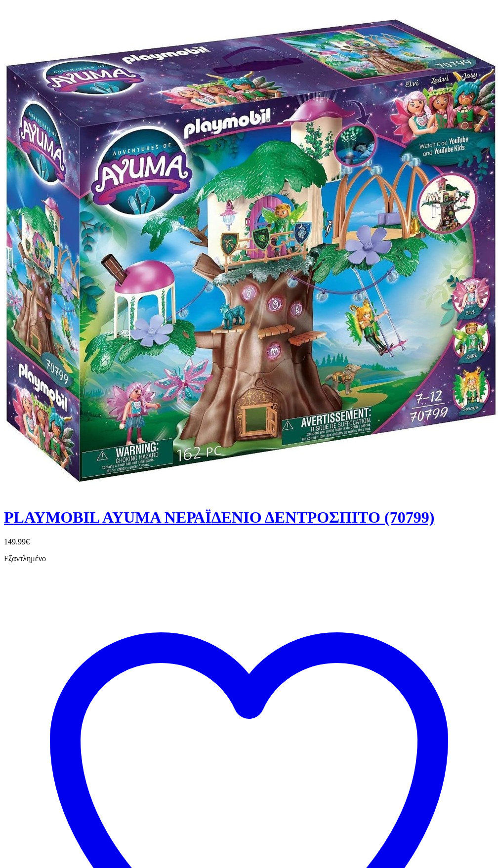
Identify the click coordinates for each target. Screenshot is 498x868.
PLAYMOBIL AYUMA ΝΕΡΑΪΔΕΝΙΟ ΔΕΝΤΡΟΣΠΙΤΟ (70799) (219, 517)
